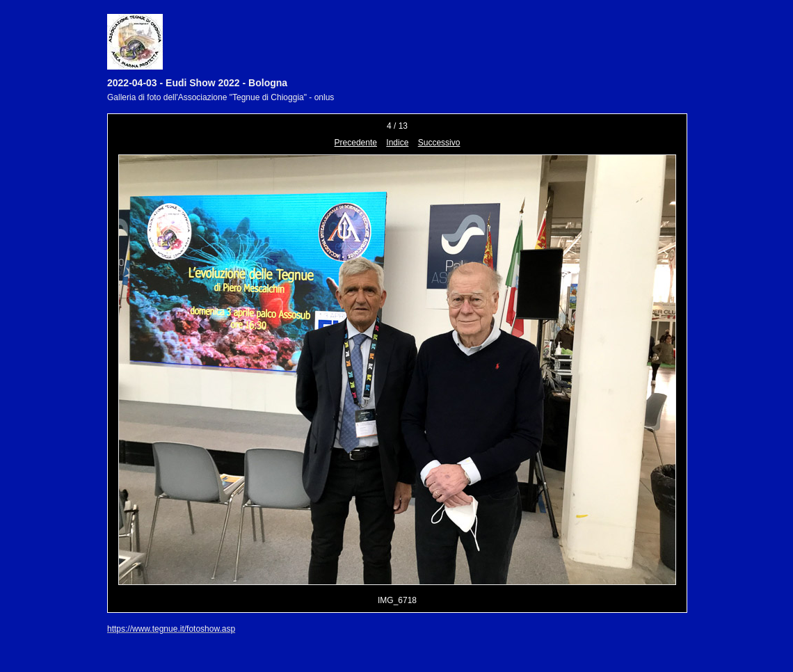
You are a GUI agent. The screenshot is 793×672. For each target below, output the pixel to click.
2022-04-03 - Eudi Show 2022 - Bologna (197, 83)
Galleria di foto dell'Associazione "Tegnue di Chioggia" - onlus (221, 97)
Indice (397, 143)
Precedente (356, 143)
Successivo (439, 143)
